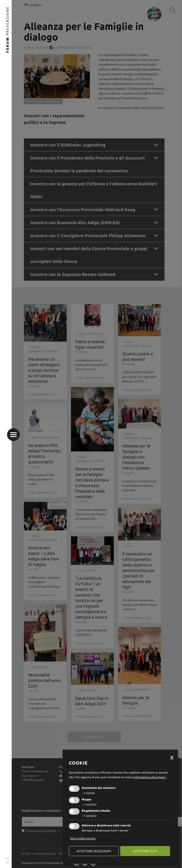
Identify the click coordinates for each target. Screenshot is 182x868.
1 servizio (89, 804)
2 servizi (88, 793)
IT (8, 862)
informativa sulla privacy (150, 777)
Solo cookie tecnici (83, 838)
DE (7, 858)
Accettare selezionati (94, 851)
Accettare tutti (145, 851)
